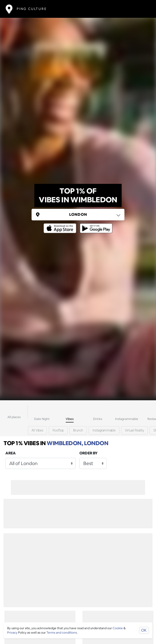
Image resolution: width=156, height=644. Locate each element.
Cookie (118, 628)
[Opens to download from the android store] (95, 225)
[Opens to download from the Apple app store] (61, 225)
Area (11, 453)
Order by (88, 453)
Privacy (12, 633)
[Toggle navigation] (144, 9)
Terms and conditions (62, 633)
